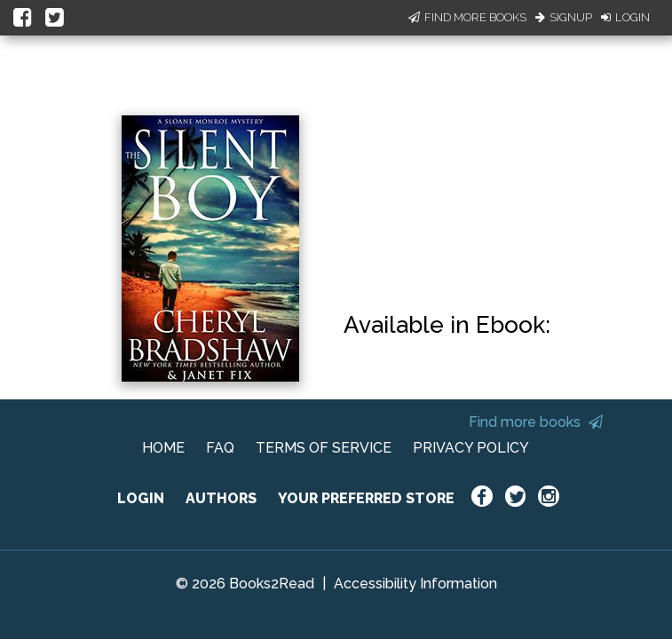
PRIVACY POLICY (471, 448)
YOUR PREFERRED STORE (366, 498)
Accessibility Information (415, 584)
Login (625, 17)
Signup (564, 17)
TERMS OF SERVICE (324, 448)
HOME (163, 448)
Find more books (536, 422)
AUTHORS (221, 498)
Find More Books (467, 17)
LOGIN (141, 498)
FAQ (220, 448)
